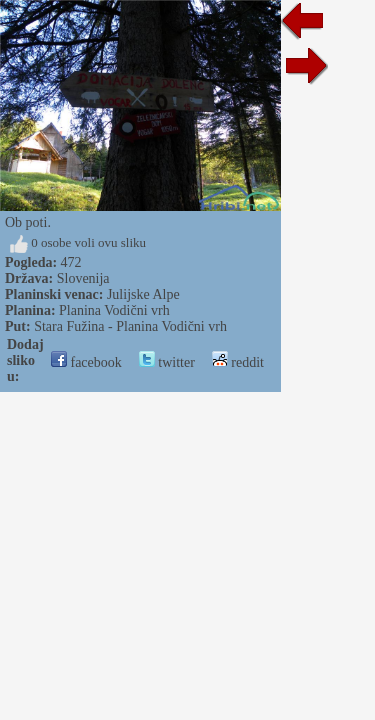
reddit (238, 362)
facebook (86, 362)
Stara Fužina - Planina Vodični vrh (130, 326)
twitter (167, 362)
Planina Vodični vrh (114, 310)
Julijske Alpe (143, 294)
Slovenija (83, 278)
